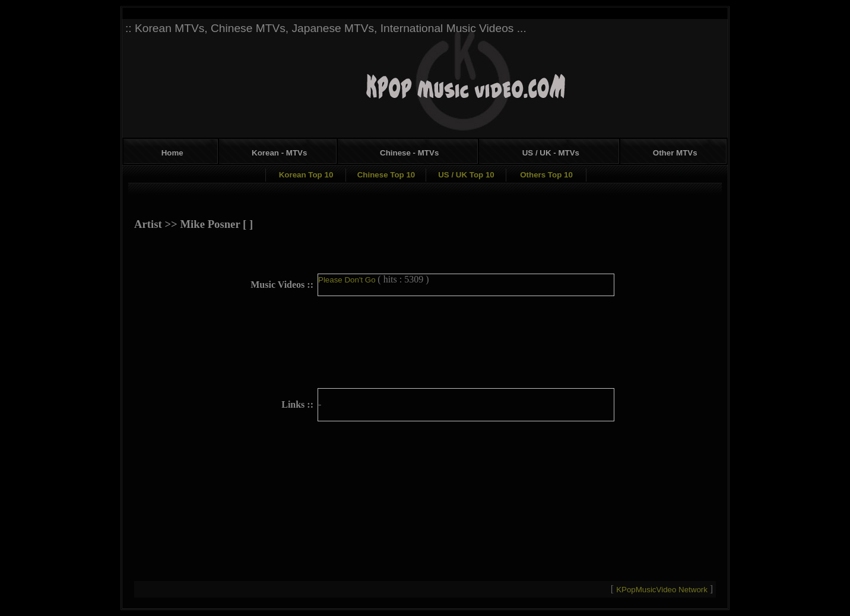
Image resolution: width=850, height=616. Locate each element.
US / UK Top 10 (466, 175)
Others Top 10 (546, 175)
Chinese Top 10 (386, 175)
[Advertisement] (500, 76)
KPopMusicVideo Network (663, 590)
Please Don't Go (348, 280)
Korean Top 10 (306, 175)
